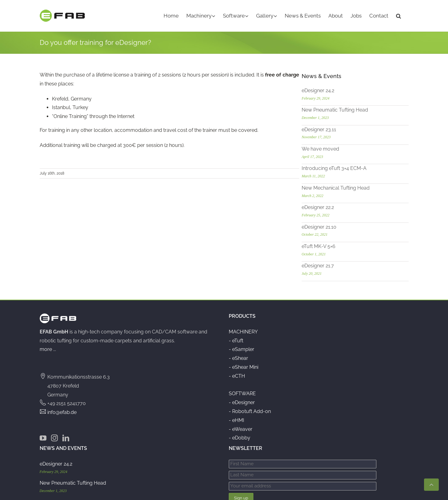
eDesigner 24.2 (340, 89)
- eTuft (236, 339)
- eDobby (240, 437)
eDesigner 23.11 (341, 128)
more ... (48, 348)
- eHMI (236, 419)
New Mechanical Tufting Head (358, 187)
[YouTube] (43, 437)
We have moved (343, 148)
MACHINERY (243, 331)
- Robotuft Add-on (250, 410)
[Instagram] (54, 437)
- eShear (238, 357)
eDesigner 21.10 (341, 226)
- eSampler (242, 348)
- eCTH (237, 375)
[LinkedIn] (66, 437)
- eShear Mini (244, 366)
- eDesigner (242, 401)
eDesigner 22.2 (340, 206)
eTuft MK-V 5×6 (341, 245)
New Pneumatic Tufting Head (357, 109)
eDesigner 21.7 (340, 265)
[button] (398, 16)
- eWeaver (241, 428)
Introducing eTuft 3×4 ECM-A (356, 167)
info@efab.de (62, 411)
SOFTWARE (242, 393)
